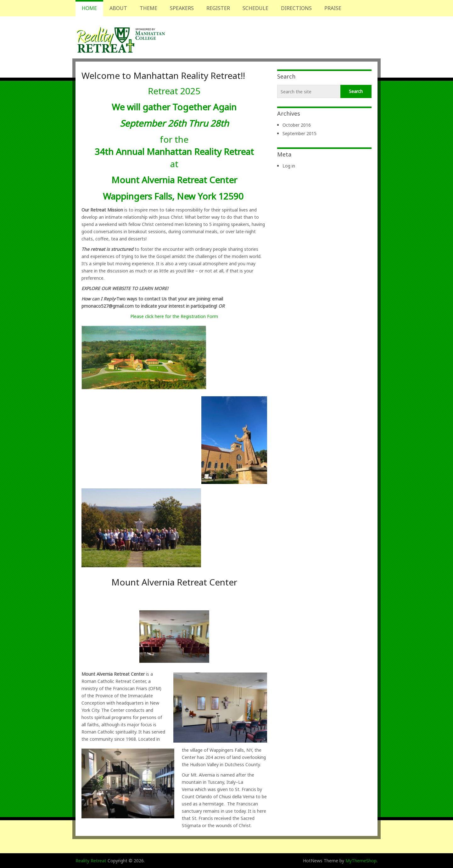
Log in (289, 166)
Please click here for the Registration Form (174, 316)
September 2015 (299, 133)
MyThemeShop (361, 861)
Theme (148, 8)
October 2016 (297, 125)
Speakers (182, 8)
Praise (333, 8)
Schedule (255, 8)
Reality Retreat (91, 861)
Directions (296, 8)
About (118, 8)
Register (218, 8)
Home (89, 8)
